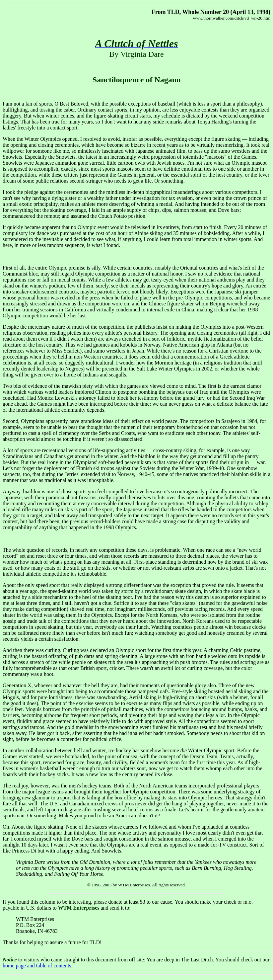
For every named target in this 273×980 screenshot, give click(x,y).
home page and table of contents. (38, 966)
